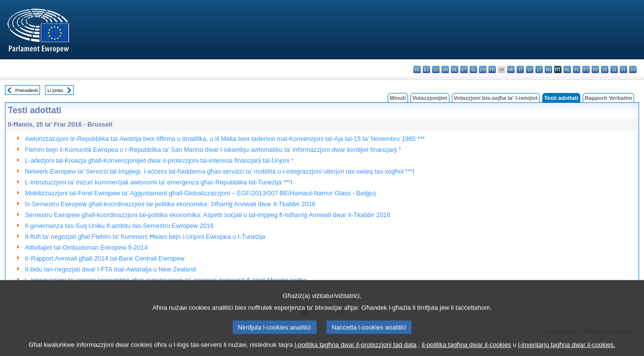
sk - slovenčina (605, 69)
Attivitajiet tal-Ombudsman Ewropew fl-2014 (86, 247)
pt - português (586, 69)
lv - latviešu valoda (530, 69)
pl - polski (577, 69)
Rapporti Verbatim (608, 98)
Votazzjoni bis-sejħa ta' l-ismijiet (496, 98)
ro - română (595, 69)
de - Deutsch (455, 69)
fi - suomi (624, 69)
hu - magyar (548, 69)
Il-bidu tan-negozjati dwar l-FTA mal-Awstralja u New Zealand (111, 269)
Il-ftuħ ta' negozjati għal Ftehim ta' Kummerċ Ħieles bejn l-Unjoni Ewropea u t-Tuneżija (145, 237)
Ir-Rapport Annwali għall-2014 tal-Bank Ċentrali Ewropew (105, 258)
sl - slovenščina (614, 69)
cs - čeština (436, 69)
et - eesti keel (464, 69)
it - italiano (520, 69)
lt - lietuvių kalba (539, 69)
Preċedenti (27, 90)
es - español (426, 69)
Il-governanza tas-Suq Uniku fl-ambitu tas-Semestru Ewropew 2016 (120, 226)
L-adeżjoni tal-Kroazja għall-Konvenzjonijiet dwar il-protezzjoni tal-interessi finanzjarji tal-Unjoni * (160, 160)
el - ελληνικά (473, 69)
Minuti (398, 98)
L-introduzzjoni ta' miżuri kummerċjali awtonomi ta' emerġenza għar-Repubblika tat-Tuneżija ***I (159, 182)
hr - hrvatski (511, 69)
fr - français (492, 69)
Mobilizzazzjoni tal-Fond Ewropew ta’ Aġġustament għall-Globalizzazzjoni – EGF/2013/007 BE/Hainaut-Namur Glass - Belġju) (201, 193)
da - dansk (445, 69)
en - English (483, 69)
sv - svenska (633, 69)
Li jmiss (55, 90)
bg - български (417, 69)
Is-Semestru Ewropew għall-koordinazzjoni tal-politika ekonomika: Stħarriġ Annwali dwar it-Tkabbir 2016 (170, 204)
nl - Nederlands (567, 69)
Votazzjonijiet (430, 98)
